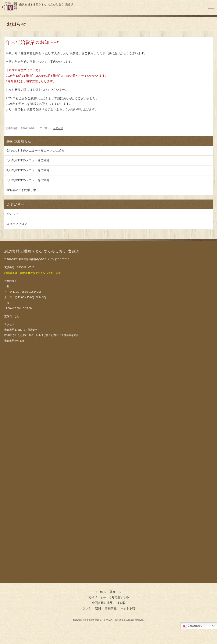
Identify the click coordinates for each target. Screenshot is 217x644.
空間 (98, 608)
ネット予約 (128, 608)
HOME (101, 592)
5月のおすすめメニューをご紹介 (28, 160)
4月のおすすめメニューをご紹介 (28, 170)
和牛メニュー (97, 597)
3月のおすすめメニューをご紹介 (28, 180)
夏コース (115, 592)
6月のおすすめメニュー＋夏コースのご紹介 (35, 150)
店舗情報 (111, 608)
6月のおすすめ (121, 597)
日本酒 (121, 603)
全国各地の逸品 (102, 603)
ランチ (87, 608)
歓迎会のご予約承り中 (21, 190)
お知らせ (58, 128)
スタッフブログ (17, 224)
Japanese (192, 626)
